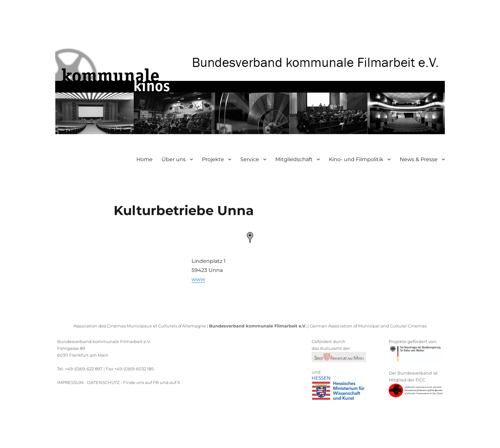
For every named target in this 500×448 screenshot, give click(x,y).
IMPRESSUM (70, 382)
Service (250, 159)
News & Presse (419, 159)
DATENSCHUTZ (103, 382)
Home (144, 159)
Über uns (174, 159)
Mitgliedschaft (294, 159)
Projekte (213, 159)
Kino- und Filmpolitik (356, 159)
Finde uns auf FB (141, 382)
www (198, 279)
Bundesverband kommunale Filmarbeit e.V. (104, 341)
